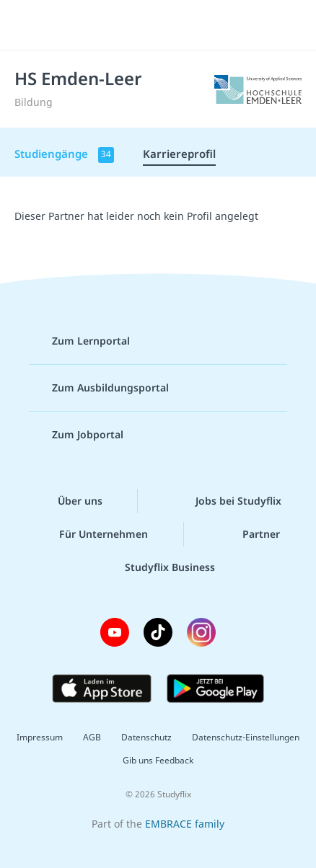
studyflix (171, 25)
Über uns (69, 501)
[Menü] (30, 25)
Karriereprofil (179, 154)
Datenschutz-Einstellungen (246, 737)
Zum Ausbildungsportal (99, 388)
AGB (92, 737)
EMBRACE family (185, 824)
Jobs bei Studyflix (227, 501)
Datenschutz (146, 737)
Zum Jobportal (76, 435)
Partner (250, 534)
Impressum (40, 737)
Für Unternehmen (92, 534)
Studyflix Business (158, 567)
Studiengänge (64, 155)
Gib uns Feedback (158, 760)
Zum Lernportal (79, 341)
